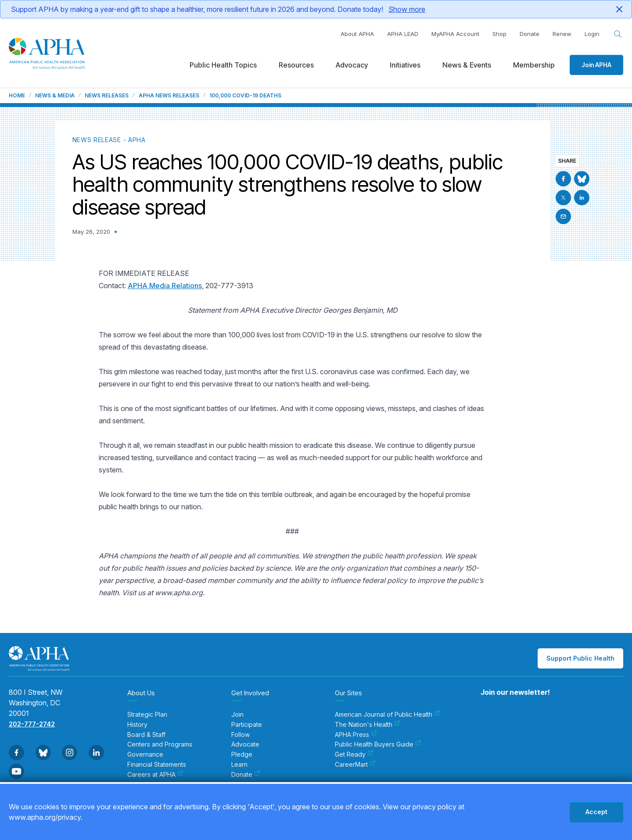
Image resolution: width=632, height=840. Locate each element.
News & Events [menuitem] (467, 65)
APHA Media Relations (165, 286)
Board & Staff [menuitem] (146, 735)
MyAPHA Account (455, 34)
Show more (407, 9)
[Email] (563, 216)
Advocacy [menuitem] (352, 65)
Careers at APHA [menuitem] (155, 775)
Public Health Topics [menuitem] (223, 65)
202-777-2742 (32, 724)
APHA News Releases (169, 96)
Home (17, 96)
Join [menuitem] (237, 715)
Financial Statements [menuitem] (157, 765)
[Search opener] (618, 34)
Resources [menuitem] (296, 65)
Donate (530, 34)
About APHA (357, 34)
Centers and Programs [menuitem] (160, 744)
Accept (596, 812)
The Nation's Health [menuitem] (368, 725)
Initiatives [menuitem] (405, 65)
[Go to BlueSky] (582, 179)
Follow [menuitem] (241, 735)
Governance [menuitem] (145, 754)
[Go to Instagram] (70, 752)
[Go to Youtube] (16, 771)
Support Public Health (580, 658)
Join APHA (596, 65)
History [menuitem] (137, 725)
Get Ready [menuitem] (354, 754)
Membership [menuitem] (534, 65)
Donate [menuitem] (246, 775)
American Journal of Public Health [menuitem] (388, 715)
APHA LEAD (403, 34)
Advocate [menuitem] (245, 744)
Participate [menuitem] (247, 725)
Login (592, 34)
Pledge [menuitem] (242, 754)
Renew (562, 34)
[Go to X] (563, 198)
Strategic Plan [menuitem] (147, 715)
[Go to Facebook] (563, 179)
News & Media (55, 96)
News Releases (107, 96)
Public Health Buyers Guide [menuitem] (378, 744)
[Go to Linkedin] (582, 198)
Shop (499, 34)
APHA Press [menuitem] (356, 735)
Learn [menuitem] (239, 765)
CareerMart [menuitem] (355, 765)
